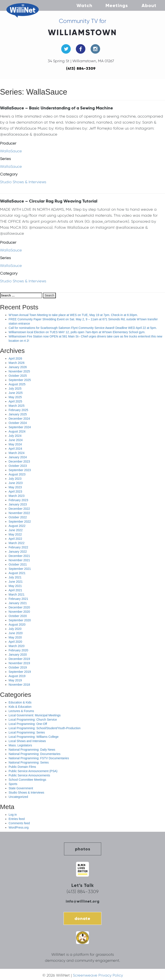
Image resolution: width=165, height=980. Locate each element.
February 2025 (18, 410)
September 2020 (20, 620)
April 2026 (15, 358)
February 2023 (18, 500)
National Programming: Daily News (32, 750)
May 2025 (15, 397)
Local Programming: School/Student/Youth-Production (45, 728)
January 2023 (18, 504)
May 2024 (15, 444)
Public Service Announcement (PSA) (33, 771)
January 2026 (18, 367)
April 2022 (15, 539)
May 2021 (15, 586)
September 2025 (20, 380)
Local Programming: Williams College (34, 737)
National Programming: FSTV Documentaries (39, 758)
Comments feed (19, 823)
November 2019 (19, 663)
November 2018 (19, 685)
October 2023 (18, 466)
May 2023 (15, 487)
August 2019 (17, 676)
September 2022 (20, 522)
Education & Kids (20, 702)
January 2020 (18, 655)
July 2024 (15, 436)
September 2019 (20, 672)
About (149, 5)
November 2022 (19, 513)
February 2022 (18, 547)
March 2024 (17, 453)
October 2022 (18, 517)
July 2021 (15, 577)
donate (82, 918)
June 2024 (16, 440)
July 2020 (15, 629)
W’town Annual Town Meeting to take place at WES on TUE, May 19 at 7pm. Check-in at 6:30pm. (73, 315)
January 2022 (18, 552)
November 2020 (19, 612)
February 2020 (18, 650)
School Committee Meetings (27, 780)
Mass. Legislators (20, 745)
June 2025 (16, 393)
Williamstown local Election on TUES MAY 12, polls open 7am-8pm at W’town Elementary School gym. (77, 332)
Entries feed (17, 819)
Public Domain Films (22, 767)
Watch (84, 5)
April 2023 (15, 492)
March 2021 (17, 594)
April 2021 (15, 590)
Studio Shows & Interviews (23, 182)
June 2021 (16, 582)
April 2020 (15, 642)
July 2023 (15, 479)
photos (83, 849)
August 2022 (17, 526)
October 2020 (18, 616)
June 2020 (16, 633)
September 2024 (20, 427)
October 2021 (18, 564)
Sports (13, 784)
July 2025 (15, 389)
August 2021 (17, 573)
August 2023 (17, 474)
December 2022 (19, 509)
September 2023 (20, 470)
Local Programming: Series (27, 732)
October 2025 (18, 376)
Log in (13, 815)
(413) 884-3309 (81, 68)
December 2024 (19, 419)
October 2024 (18, 423)
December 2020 (19, 607)
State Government (21, 788)
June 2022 (16, 530)
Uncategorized (18, 797)
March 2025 (17, 406)
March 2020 (17, 646)
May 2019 (15, 680)
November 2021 (19, 560)
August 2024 (17, 431)
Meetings (117, 5)
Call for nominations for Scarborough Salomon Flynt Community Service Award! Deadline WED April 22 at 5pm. (83, 328)
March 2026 (17, 363)
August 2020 (17, 625)
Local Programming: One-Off (28, 724)
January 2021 (18, 603)
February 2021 (18, 599)
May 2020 (15, 637)
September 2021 (20, 569)
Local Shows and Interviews (27, 741)
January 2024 (18, 457)
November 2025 (19, 371)
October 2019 (18, 667)
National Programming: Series (29, 762)
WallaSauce (11, 151)
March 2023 (17, 496)
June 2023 (16, 483)
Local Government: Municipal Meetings (35, 715)
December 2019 (19, 659)
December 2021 (19, 556)
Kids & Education (20, 707)
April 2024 (15, 449)
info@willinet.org (83, 901)
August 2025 (17, 384)
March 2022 (17, 543)
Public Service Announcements (29, 775)
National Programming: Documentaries (34, 754)
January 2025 (18, 414)
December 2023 (19, 461)
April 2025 (15, 401)
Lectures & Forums (21, 711)
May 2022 (15, 534)
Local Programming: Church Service (33, 720)
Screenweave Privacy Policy (98, 975)
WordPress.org (19, 827)
